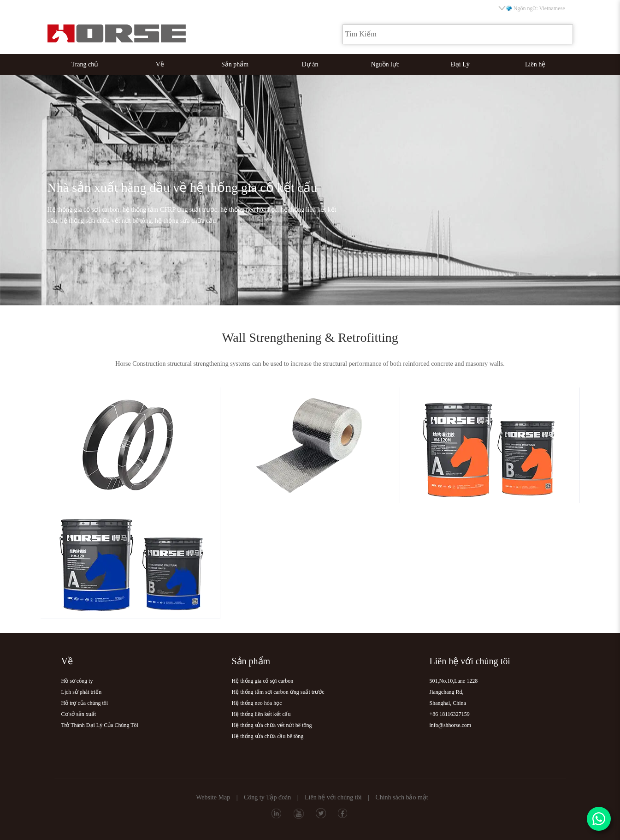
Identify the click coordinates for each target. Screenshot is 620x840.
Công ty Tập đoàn (267, 797)
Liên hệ (535, 64)
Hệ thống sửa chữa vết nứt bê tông (272, 725)
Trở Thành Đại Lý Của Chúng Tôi (100, 725)
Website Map (213, 797)
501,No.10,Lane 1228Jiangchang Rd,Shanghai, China (454, 692)
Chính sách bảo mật (402, 797)
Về (160, 64)
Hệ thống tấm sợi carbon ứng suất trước (278, 692)
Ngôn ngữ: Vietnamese (532, 8)
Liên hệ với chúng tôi (333, 797)
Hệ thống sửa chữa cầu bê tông (268, 736)
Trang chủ (85, 64)
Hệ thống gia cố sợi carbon (263, 681)
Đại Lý (460, 64)
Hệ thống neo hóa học (257, 703)
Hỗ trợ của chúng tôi (85, 703)
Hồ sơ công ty (77, 681)
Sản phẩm (235, 64)
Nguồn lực (385, 64)
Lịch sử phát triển (82, 692)
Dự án (310, 64)
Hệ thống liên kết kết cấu (261, 714)
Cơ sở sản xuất (79, 714)
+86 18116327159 (450, 714)
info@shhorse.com (451, 725)
